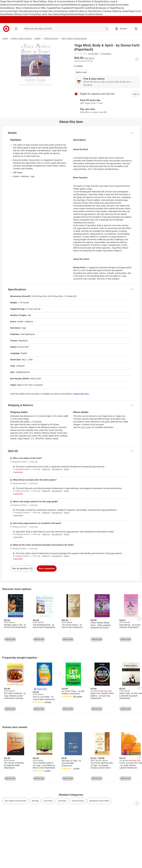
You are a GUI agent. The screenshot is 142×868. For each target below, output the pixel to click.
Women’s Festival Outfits (106, 11)
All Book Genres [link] (78, 801)
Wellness (75, 5)
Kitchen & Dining (92, 1)
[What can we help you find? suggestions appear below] (66, 29)
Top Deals (123, 11)
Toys (110, 5)
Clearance (36, 11)
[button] (40, 689)
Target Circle (85, 14)
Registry (65, 14)
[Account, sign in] (122, 29)
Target (5, 38)
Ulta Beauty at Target (105, 8)
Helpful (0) (46, 469)
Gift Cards (85, 8)
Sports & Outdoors (98, 5)
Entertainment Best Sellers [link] (99, 801)
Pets (92, 8)
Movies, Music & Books (19, 8)
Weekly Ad (11, 14)
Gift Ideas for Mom (29, 1)
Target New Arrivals (10, 1)
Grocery (12, 5)
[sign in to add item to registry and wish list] (135, 94)
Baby (40, 5)
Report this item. (81, 394)
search (107, 29)
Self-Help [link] (35, 801)
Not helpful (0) (57, 469)
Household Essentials (26, 5)
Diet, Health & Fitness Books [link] (15, 801)
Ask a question (47, 568)
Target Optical (18, 11)
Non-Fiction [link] (48, 801)
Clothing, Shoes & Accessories (53, 1)
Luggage (84, 5)
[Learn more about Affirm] (107, 111)
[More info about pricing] (137, 59)
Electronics (117, 5)
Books (38, 38)
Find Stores (97, 14)
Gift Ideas (75, 8)
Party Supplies (63, 8)
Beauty (46, 5)
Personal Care (57, 5)
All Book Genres (51, 38)
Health (67, 5)
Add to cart (81, 72)
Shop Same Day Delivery (48, 14)
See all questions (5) (22, 568)
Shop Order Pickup (26, 14)
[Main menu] (16, 29)
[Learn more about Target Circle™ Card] (107, 102)
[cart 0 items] (136, 29)
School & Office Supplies (43, 8)
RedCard (74, 14)
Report (67, 469)
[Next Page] (139, 618)
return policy (86, 427)
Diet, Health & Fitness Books (74, 38)
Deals (28, 11)
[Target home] (6, 29)
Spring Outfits (68, 11)
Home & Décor (76, 1)
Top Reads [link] (62, 801)
